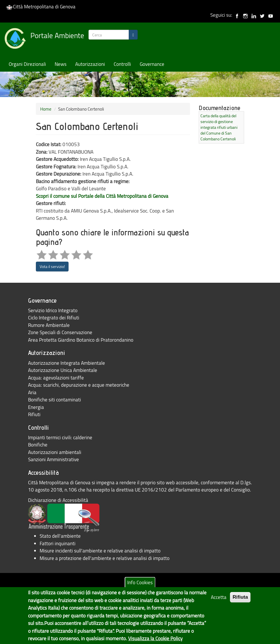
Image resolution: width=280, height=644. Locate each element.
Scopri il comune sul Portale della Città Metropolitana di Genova (102, 196)
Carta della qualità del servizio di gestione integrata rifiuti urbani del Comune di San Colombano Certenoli (219, 127)
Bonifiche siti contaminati (55, 400)
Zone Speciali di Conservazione (60, 332)
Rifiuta (240, 599)
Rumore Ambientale (49, 325)
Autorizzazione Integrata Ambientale (67, 363)
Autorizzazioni (90, 64)
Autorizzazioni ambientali (55, 452)
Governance (152, 64)
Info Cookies (140, 584)
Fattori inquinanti (58, 543)
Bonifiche (38, 445)
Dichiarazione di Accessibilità (58, 500)
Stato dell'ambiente (60, 536)
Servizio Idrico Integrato (53, 310)
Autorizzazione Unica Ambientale (63, 370)
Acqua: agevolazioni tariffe (56, 378)
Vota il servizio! (52, 266)
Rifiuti (34, 414)
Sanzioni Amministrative (54, 459)
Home (46, 109)
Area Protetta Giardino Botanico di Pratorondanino (81, 340)
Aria (32, 392)
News (61, 64)
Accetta (219, 599)
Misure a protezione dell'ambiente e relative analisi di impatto (105, 558)
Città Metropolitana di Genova (41, 6)
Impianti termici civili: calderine (60, 437)
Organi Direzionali (27, 64)
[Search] (133, 35)
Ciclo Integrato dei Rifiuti (54, 318)
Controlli (122, 64)
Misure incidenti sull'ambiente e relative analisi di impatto (100, 551)
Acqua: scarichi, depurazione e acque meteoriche (79, 385)
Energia (36, 407)
